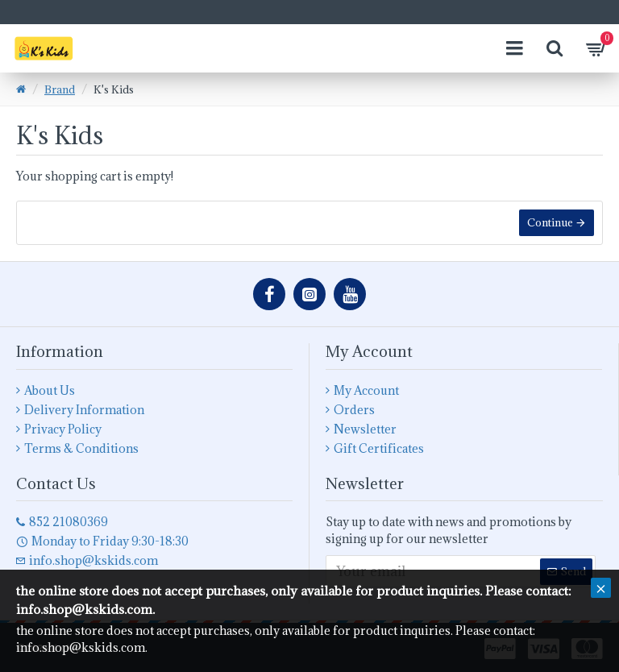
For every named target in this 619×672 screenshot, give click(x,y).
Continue (550, 222)
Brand (60, 89)
